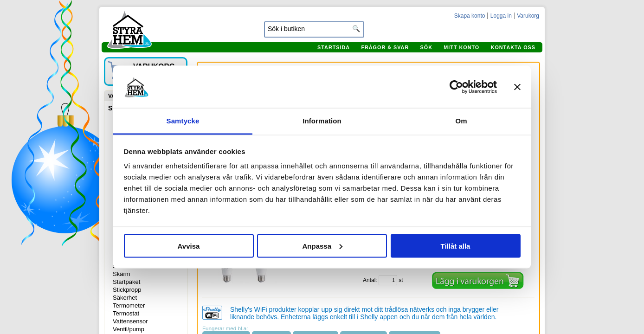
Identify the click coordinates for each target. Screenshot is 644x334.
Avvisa (189, 246)
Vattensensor (130, 321)
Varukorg (528, 16)
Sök (426, 47)
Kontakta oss (513, 47)
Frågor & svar (385, 47)
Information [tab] (322, 121)
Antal (369, 280)
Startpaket (126, 282)
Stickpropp (127, 290)
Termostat (126, 313)
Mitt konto (461, 47)
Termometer (129, 305)
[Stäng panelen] (517, 87)
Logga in (501, 16)
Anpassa (322, 246)
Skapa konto (470, 16)
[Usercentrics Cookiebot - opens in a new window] (456, 87)
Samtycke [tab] (183, 121)
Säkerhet (125, 298)
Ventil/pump (129, 329)
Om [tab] (461, 121)
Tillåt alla (456, 246)
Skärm (122, 274)
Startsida (334, 47)
